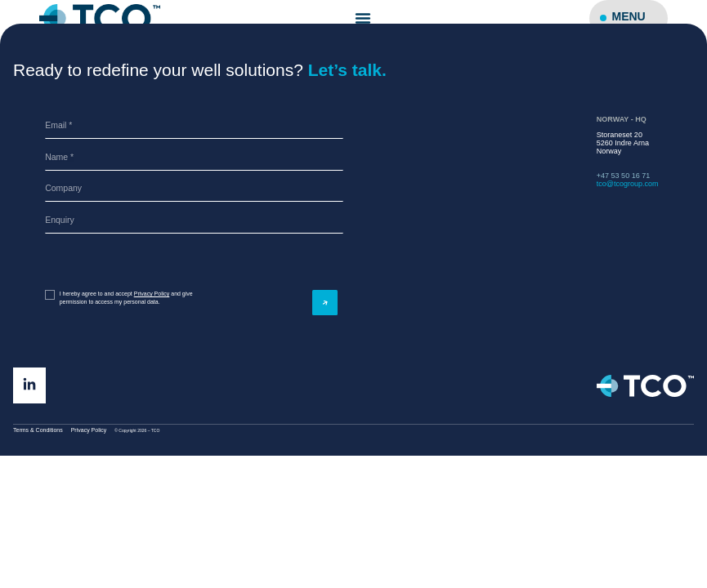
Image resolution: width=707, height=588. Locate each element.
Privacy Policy (152, 294)
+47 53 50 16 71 (623, 176)
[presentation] (107, 262)
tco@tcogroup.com (628, 184)
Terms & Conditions (38, 430)
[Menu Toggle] (363, 18)
